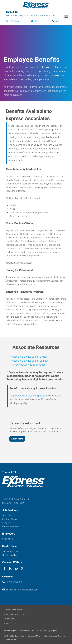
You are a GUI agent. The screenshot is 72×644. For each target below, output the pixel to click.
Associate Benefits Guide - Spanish (30, 361)
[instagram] (22, 569)
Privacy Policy (9, 619)
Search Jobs (8, 515)
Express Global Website (13, 610)
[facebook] (5, 569)
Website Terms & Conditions (15, 614)
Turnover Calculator (11, 551)
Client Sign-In (8, 539)
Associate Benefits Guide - (25, 357)
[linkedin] (10, 569)
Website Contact (11, 623)
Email (37, 21)
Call (57, 21)
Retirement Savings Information (28, 365)
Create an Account (10, 519)
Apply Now (7, 523)
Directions (14, 21)
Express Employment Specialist (31, 396)
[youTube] (16, 569)
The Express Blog (10, 555)
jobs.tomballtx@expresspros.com (22, 590)
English (43, 357)
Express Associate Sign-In (13, 526)
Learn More (17, 439)
